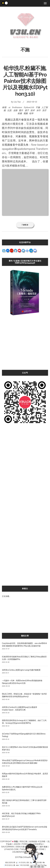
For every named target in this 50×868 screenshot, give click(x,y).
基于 (27, 110)
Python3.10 (29, 107)
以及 (9, 110)
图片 (21, 110)
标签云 (25, 589)
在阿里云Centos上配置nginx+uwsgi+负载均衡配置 (21, 670)
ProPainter (17, 107)
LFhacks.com (11, 849)
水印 (38, 110)
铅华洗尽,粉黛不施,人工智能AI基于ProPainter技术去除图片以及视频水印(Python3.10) (25, 81)
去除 (15, 110)
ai (9, 107)
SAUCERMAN (8, 847)
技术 (33, 110)
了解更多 (25, 225)
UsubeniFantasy (21, 852)
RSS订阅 (24, 841)
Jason (17, 844)
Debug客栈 (21, 847)
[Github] (39, 866)
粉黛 (20, 113)
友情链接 (33, 841)
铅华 (31, 113)
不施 (38, 107)
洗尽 (44, 110)
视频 (26, 113)
